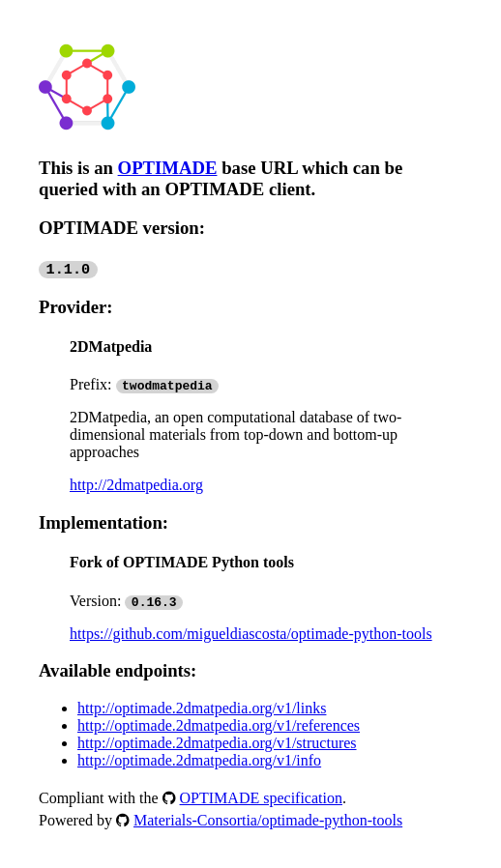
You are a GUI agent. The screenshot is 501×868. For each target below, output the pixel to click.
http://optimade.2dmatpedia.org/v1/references (219, 725)
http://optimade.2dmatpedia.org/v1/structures (217, 743)
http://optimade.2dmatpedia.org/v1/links (202, 708)
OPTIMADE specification (261, 798)
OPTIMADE (168, 168)
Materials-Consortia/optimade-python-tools (268, 820)
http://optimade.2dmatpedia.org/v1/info (199, 760)
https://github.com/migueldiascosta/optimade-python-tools (251, 634)
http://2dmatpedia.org (136, 485)
